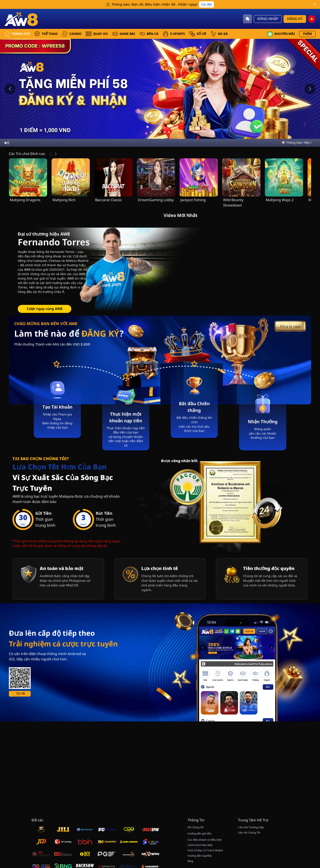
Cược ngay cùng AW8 (45, 309)
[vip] (309, 823)
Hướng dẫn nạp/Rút (200, 856)
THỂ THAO (46, 34)
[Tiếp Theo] (56, 154)
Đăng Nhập (268, 19)
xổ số (198, 34)
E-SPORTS (174, 34)
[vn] (312, 19)
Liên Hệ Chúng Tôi (249, 833)
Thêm (307, 34)
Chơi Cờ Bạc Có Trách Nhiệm (205, 850)
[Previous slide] (10, 89)
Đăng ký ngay (290, 326)
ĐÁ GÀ (219, 34)
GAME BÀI (124, 34)
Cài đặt (206, 4)
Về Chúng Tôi (196, 827)
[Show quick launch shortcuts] (309, 811)
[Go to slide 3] (160, 132)
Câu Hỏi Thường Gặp (251, 827)
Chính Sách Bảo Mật (200, 845)
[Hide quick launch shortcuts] (304, 815)
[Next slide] (310, 89)
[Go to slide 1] (151, 132)
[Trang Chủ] (21, 19)
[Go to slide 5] (169, 132)
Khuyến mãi (281, 34)
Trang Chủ (17, 34)
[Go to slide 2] (156, 132)
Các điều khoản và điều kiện (205, 840)
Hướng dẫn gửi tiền (199, 834)
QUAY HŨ (97, 34)
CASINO (72, 34)
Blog (190, 861)
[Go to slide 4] (164, 132)
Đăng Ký (295, 19)
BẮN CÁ (149, 34)
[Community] (248, 19)
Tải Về (20, 694)
